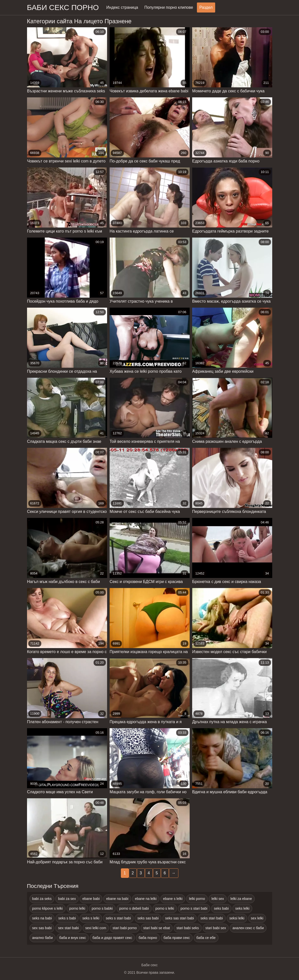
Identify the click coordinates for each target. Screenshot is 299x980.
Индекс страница (122, 7)
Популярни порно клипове (169, 7)
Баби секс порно (63, 7)
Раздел (206, 7)
